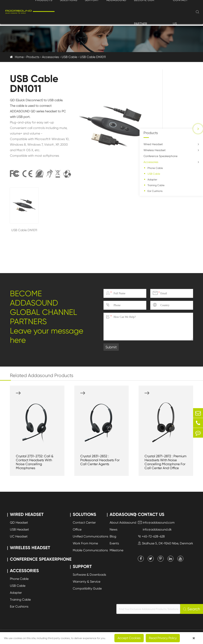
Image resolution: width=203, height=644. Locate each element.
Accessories (50, 57)
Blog (113, 536)
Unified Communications (90, 536)
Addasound (123, 514)
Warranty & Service (87, 582)
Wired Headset (153, 144)
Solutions (84, 514)
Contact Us (151, 514)
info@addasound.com (156, 523)
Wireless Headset (155, 150)
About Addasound (123, 523)
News (113, 529)
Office (77, 529)
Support (82, 566)
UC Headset (19, 536)
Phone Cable (155, 168)
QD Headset (19, 523)
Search (192, 609)
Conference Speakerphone (160, 156)
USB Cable (69, 57)
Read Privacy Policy (163, 638)
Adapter (152, 180)
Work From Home (85, 543)
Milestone (116, 550)
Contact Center (84, 523)
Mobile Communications (90, 550)
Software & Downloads (89, 575)
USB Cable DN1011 (93, 57)
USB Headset (19, 529)
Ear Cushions (155, 191)
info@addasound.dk (155, 529)
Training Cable (156, 185)
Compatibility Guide (87, 588)
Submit (111, 347)
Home (19, 57)
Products (33, 57)
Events (114, 543)
